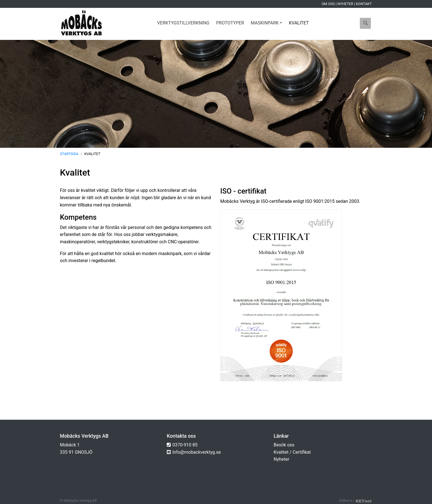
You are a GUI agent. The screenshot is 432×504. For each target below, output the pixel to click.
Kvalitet (299, 23)
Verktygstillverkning (183, 23)
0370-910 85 (185, 445)
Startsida (69, 154)
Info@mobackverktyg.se (197, 452)
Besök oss (284, 445)
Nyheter (345, 4)
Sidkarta (346, 500)
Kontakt (364, 4)
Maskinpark (265, 23)
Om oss (328, 4)
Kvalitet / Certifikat (292, 452)
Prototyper (230, 23)
